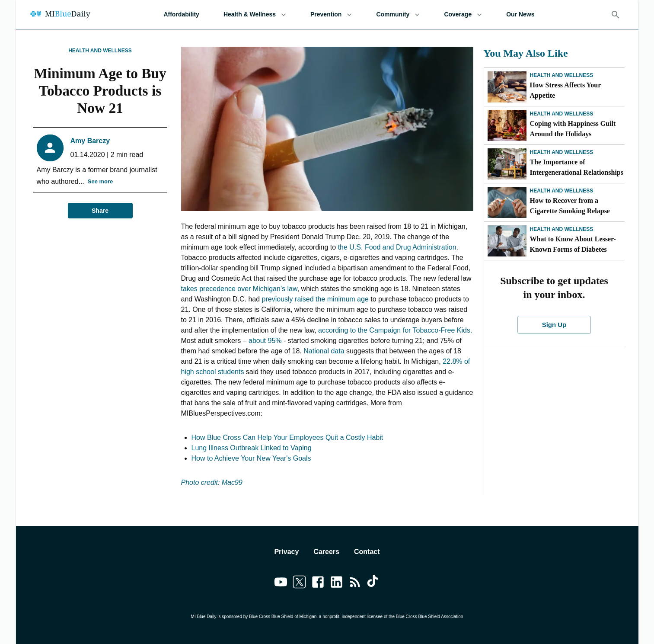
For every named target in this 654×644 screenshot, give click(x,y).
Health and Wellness (100, 51)
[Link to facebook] (318, 583)
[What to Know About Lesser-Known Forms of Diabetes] (507, 241)
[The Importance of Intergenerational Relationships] (507, 164)
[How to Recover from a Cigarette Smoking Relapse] (507, 202)
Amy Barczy (90, 141)
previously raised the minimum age (315, 299)
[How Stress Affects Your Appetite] (507, 87)
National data (324, 351)
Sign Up (554, 325)
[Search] (616, 15)
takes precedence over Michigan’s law (239, 289)
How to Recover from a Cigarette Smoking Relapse (571, 206)
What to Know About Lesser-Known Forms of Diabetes (573, 244)
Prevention (331, 14)
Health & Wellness (255, 14)
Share (100, 211)
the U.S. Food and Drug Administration (397, 247)
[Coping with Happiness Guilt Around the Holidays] (507, 125)
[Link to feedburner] (355, 583)
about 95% (265, 341)
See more (100, 182)
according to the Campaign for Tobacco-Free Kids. (395, 330)
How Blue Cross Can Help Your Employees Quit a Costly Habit (287, 437)
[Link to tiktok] (374, 583)
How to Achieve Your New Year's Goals (251, 458)
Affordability (181, 14)
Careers (326, 552)
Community (398, 14)
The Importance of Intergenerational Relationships (577, 167)
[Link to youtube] (281, 583)
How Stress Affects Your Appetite (566, 90)
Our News (520, 14)
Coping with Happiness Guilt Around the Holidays (573, 129)
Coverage (463, 14)
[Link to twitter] (299, 583)
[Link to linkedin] (337, 583)
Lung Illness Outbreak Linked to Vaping (252, 448)
